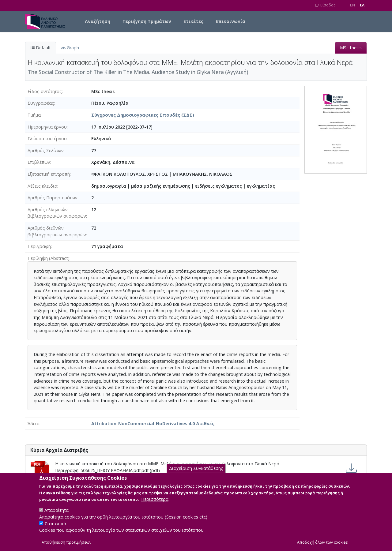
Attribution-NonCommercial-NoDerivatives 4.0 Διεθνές (153, 424)
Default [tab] (41, 48)
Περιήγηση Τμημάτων (147, 21)
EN (352, 5)
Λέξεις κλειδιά (42, 186)
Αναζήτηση (98, 21)
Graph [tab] (70, 48)
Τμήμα (34, 115)
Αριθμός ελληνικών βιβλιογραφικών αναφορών (57, 213)
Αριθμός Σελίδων (46, 150)
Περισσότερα (155, 506)
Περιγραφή (39, 246)
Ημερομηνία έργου (47, 127)
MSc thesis (351, 48)
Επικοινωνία (230, 21)
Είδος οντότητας (45, 91)
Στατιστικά (55, 530)
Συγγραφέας (41, 103)
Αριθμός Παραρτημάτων (53, 198)
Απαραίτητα (57, 517)
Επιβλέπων (39, 162)
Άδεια (34, 424)
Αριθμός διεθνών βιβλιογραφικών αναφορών (57, 231)
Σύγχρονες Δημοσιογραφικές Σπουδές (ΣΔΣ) (143, 115)
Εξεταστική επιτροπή (49, 174)
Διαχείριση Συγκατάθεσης (196, 475)
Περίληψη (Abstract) (49, 258)
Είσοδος (325, 5)
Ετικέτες (193, 21)
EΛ (362, 5)
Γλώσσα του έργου (47, 139)
